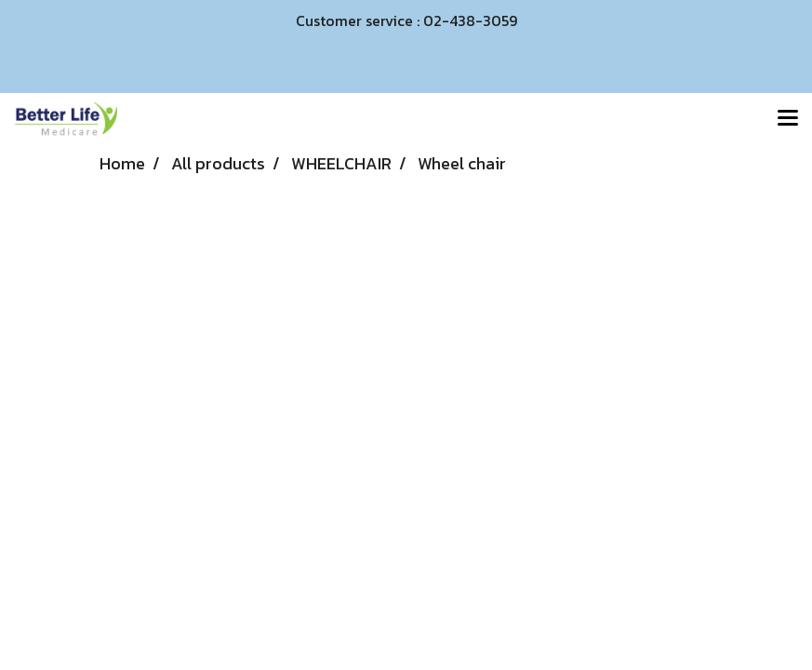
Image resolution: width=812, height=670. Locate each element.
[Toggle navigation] (788, 119)
